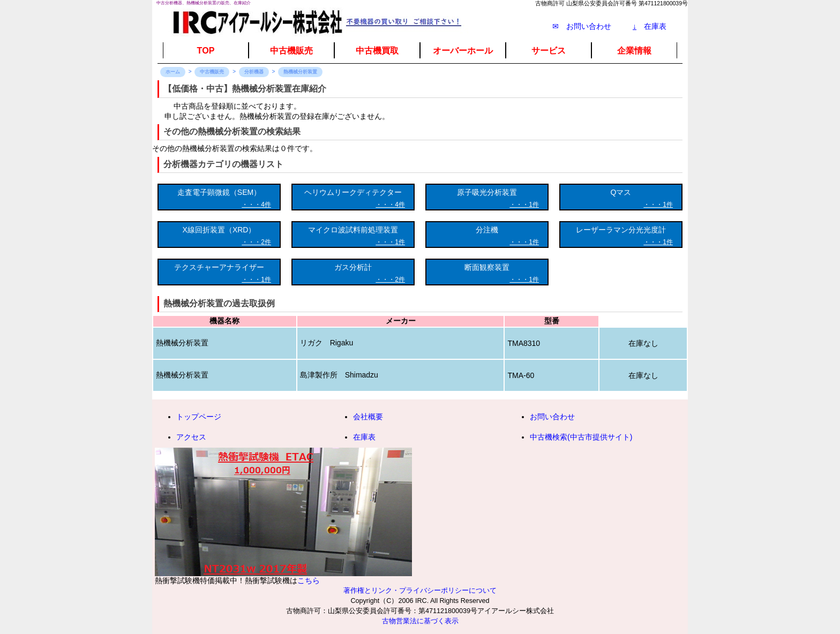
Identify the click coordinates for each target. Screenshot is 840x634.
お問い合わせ (552, 417)
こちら (309, 580)
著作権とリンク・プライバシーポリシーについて (420, 591)
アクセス (191, 437)
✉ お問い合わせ (582, 26)
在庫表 (650, 26)
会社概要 (368, 417)
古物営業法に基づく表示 (420, 621)
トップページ (199, 417)
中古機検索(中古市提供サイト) (581, 437)
